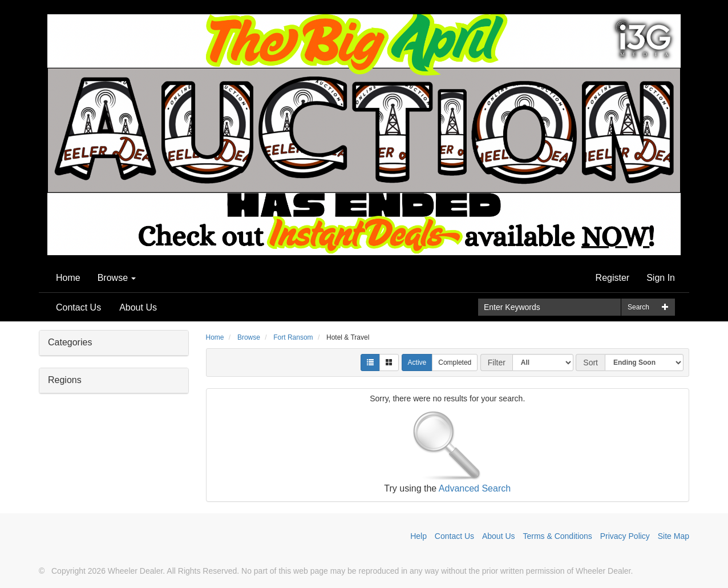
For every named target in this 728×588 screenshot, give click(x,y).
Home (68, 278)
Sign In (661, 278)
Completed (455, 363)
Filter (497, 363)
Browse (117, 278)
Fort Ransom (293, 337)
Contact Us (78, 307)
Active (417, 363)
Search (638, 307)
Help (418, 536)
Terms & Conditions (557, 536)
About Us (138, 307)
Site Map (674, 536)
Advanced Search (475, 488)
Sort (591, 363)
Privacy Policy (625, 536)
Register (613, 278)
